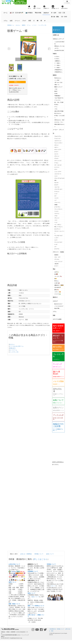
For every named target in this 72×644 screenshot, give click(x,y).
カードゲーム (13, 350)
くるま (56, 89)
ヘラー (56, 220)
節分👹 (56, 274)
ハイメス (56, 198)
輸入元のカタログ (58, 304)
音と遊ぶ (56, 104)
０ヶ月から (57, 57)
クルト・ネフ (57, 257)
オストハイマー (58, 150)
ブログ (24, 21)
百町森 (56, 205)
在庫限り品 (56, 35)
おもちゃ (46, 13)
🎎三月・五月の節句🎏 (16, 13)
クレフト (56, 154)
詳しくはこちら (41, 559)
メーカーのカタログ (59, 306)
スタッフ (53, 586)
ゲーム (29, 25)
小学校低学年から (58, 70)
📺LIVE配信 (29, 13)
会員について (50, 554)
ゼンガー (56, 185)
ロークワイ (57, 249)
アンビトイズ (57, 139)
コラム (5, 21)
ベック (56, 222)
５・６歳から (57, 68)
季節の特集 (38, 13)
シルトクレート (58, 174)
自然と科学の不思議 (59, 111)
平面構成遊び (57, 96)
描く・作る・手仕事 (59, 102)
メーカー (34, 25)
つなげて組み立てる (59, 98)
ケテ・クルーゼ (58, 165)
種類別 (24, 25)
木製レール (57, 85)
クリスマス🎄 (58, 294)
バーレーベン (57, 202)
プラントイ (57, 218)
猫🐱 (56, 279)
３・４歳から (57, 65)
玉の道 (56, 93)
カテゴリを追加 (57, 319)
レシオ (56, 244)
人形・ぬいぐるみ (58, 82)
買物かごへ (17, 82)
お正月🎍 (57, 272)
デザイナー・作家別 (58, 252)
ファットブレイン (58, 209)
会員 (11, 21)
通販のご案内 (14, 554)
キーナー (56, 152)
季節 (54, 269)
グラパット (57, 156)
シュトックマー (58, 172)
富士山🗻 (57, 281)
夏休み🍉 (57, 290)
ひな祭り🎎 (57, 283)
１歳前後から (57, 61)
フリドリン (57, 214)
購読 (52, 631)
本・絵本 (54, 13)
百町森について (39, 554)
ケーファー (57, 167)
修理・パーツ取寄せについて (36, 606)
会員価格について (33, 571)
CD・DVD (64, 17)
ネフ (55, 196)
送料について (12, 582)
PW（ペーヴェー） (59, 227)
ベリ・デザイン (58, 225)
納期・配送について (14, 604)
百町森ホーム (11, 25)
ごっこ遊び (57, 80)
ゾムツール (57, 187)
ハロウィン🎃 (58, 292)
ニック (56, 194)
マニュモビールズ (58, 236)
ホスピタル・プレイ (59, 122)
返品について (31, 593)
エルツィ (56, 147)
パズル (56, 109)
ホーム (5, 13)
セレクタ (56, 183)
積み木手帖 (57, 308)
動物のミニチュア (58, 87)
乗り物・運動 (55, 17)
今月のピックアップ (58, 39)
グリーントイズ (58, 161)
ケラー (56, 169)
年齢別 (55, 54)
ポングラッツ (57, 229)
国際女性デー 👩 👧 (59, 285)
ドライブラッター (58, 189)
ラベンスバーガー (58, 242)
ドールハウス (57, 100)
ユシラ (56, 240)
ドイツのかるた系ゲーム (16, 346)
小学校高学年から (58, 72)
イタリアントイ (58, 141)
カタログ (55, 301)
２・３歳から (57, 63)
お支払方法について (14, 564)
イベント (17, 21)
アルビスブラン (58, 136)
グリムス (56, 158)
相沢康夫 (56, 255)
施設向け (55, 297)
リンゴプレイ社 (42, 25)
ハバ (55, 200)
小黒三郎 (56, 264)
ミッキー (56, 238)
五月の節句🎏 (58, 287)
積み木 (56, 91)
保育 (30, 21)
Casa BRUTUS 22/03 (59, 50)
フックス (56, 211)
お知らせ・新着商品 (26, 554)
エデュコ (56, 145)
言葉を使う (13, 348)
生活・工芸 (62, 13)
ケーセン (56, 163)
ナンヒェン (57, 191)
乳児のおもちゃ (58, 78)
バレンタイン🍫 (58, 276)
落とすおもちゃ (58, 113)
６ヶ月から (57, 59)
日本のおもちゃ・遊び (59, 120)
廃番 (54, 315)
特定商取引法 (53, 629)
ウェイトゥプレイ (58, 143)
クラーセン (57, 259)
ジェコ (56, 176)
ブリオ (56, 216)
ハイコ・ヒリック (58, 262)
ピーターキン (57, 207)
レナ (55, 247)
